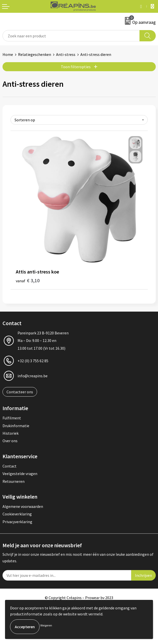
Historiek (11, 433)
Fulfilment (12, 418)
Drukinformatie (16, 426)
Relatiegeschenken (35, 54)
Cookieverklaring (17, 514)
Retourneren (14, 481)
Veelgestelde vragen (20, 474)
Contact (10, 466)
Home (8, 54)
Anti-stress (66, 54)
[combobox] (71, 36)
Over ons (10, 441)
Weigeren (46, 625)
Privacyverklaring (17, 522)
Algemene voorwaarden (23, 506)
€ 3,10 (28, 280)
